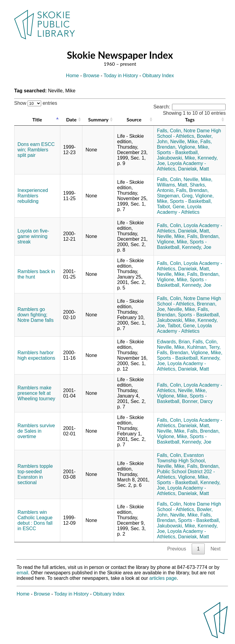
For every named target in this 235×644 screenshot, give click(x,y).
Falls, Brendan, (192, 190)
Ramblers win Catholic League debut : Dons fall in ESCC (35, 520)
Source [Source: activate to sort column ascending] (134, 119)
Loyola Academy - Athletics (179, 209)
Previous (177, 549)
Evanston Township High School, (181, 458)
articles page (163, 578)
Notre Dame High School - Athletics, (189, 133)
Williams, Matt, (173, 185)
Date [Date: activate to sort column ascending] (71, 119)
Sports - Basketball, (178, 152)
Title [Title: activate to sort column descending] (37, 119)
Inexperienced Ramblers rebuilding (33, 196)
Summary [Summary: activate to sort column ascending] (98, 119)
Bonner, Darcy (197, 401)
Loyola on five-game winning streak (33, 236)
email (22, 573)
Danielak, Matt (194, 169)
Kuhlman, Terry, (204, 347)
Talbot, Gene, (171, 207)
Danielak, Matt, (194, 231)
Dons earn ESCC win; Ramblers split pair (36, 150)
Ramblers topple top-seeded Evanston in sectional (35, 474)
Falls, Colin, (170, 131)
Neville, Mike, (185, 142)
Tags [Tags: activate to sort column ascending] (190, 119)
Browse (91, 76)
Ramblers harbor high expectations (36, 355)
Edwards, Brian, (174, 342)
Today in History (121, 76)
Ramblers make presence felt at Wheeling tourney (36, 393)
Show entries (36, 103)
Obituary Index (158, 76)
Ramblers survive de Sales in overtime (36, 431)
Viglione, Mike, (194, 147)
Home (73, 76)
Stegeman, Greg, (175, 196)
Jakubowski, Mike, (177, 158)
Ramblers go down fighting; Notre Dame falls (36, 315)
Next (215, 549)
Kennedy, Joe (197, 247)
